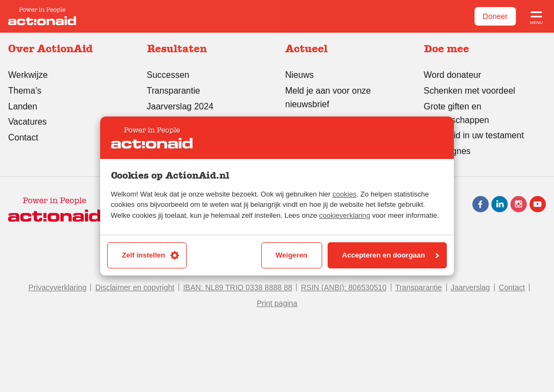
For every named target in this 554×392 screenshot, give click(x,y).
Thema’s (25, 91)
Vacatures (27, 122)
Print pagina (277, 303)
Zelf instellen (150, 255)
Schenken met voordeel (470, 91)
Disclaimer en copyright (135, 287)
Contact (23, 137)
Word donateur (453, 75)
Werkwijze (28, 75)
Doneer (495, 16)
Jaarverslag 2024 (180, 106)
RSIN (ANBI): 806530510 (344, 287)
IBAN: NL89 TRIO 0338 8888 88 (238, 287)
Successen (168, 75)
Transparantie (174, 91)
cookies (344, 194)
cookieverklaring (344, 215)
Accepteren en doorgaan (391, 255)
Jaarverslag (470, 287)
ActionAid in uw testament (474, 135)
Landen (23, 106)
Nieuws (299, 75)
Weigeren (292, 255)
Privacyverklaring (57, 287)
